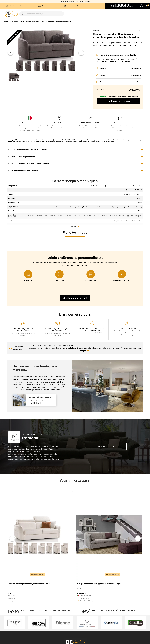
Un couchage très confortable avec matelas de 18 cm (28, 164)
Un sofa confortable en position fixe (21, 157)
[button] (75, 226)
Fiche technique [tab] (75, 232)
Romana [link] (97, 30)
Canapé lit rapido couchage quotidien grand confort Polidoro (26, 584)
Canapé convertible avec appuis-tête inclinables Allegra (99, 584)
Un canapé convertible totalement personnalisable (27, 150)
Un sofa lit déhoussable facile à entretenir (23, 170)
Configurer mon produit (118, 101)
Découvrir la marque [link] (106, 446)
